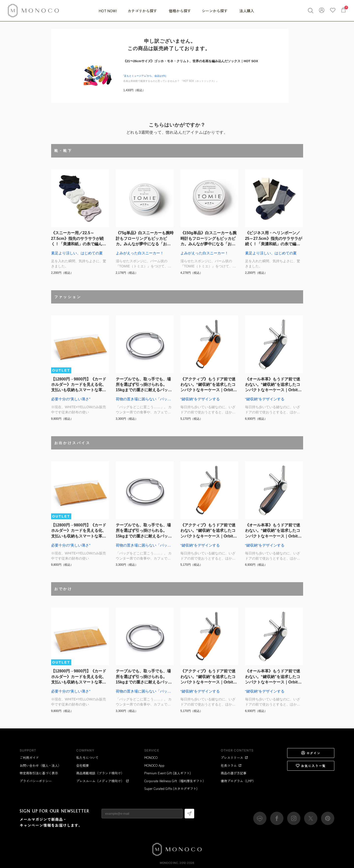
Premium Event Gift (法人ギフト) (168, 773)
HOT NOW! (108, 11)
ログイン (311, 753)
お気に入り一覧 (311, 766)
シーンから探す (215, 11)
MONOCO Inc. (169, 863)
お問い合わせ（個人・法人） (40, 765)
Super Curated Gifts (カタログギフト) (171, 788)
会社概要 (83, 765)
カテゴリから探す (143, 11)
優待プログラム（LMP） (238, 781)
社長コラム (231, 765)
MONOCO (151, 758)
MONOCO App (154, 765)
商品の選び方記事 (234, 773)
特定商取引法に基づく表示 (39, 773)
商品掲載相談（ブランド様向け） (100, 773)
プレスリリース (234, 758)
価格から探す (180, 11)
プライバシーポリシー (36, 781)
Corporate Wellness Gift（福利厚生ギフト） (175, 781)
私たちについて (87, 758)
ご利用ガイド (29, 758)
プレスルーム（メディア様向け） (103, 781)
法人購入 (247, 11)
